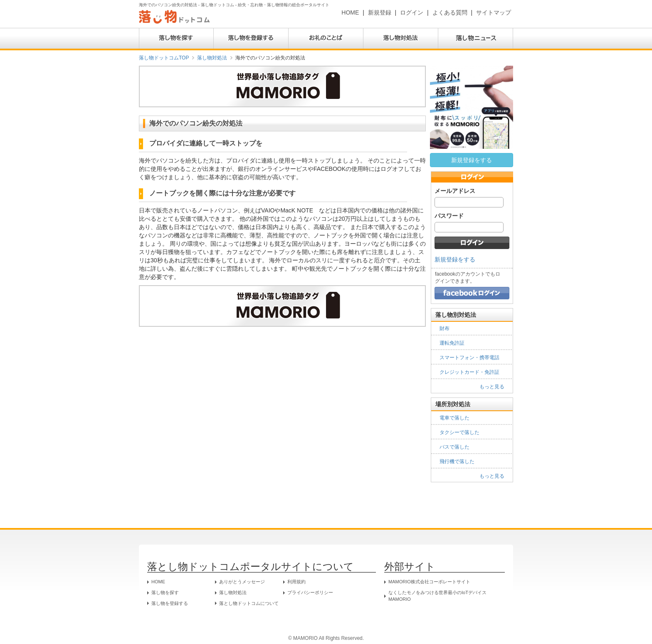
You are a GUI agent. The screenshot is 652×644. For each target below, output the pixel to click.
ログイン (412, 12)
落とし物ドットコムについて (249, 603)
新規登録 (380, 12)
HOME (350, 12)
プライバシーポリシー (310, 592)
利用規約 (296, 582)
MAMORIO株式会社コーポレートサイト (429, 582)
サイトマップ (494, 12)
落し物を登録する (170, 603)
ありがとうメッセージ (242, 582)
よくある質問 (450, 12)
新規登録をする (472, 160)
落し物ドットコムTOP (164, 58)
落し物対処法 (212, 58)
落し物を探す (165, 592)
